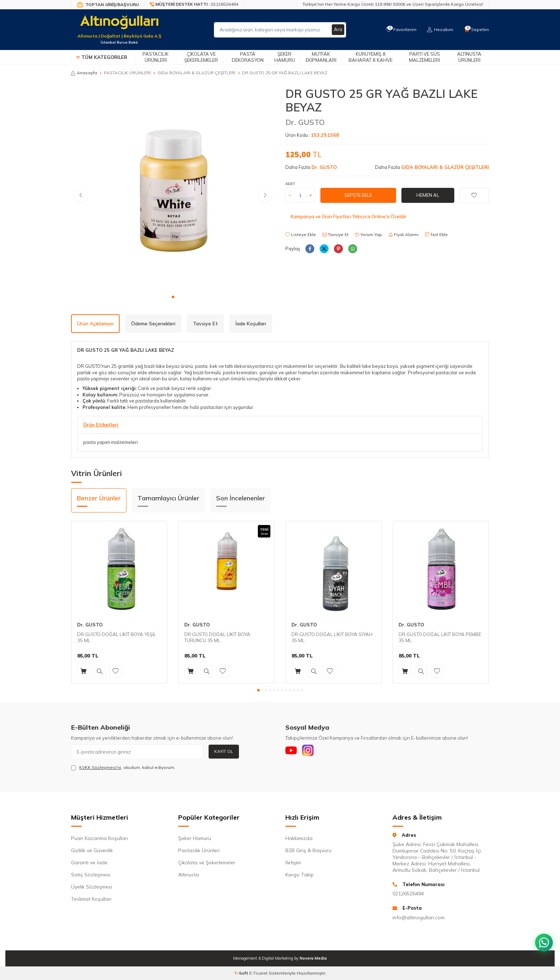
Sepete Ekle (358, 195)
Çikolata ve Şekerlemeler (201, 57)
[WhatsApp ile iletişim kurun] (542, 937)
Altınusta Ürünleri (469, 57)
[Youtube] (292, 752)
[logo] (119, 25)
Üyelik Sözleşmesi (92, 887)
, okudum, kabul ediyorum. (123, 767)
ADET (290, 184)
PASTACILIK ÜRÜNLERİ (127, 73)
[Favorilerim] (399, 30)
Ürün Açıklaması (95, 324)
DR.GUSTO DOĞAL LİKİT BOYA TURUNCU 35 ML (217, 637)
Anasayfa (84, 73)
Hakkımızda (299, 838)
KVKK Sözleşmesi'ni (100, 767)
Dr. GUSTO (305, 122)
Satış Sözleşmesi (91, 875)
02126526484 (408, 894)
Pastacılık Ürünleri (156, 57)
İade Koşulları (251, 324)
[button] (173, 297)
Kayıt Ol (224, 751)
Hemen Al (428, 195)
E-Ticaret (258, 973)
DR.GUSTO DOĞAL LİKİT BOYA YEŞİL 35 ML (117, 637)
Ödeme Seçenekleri (153, 324)
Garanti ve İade (89, 862)
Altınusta (189, 875)
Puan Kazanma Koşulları (99, 838)
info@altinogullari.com (419, 917)
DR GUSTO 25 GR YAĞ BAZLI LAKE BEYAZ (285, 73)
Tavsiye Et (336, 234)
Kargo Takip (299, 875)
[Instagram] (312, 752)
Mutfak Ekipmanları (321, 57)
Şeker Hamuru (285, 57)
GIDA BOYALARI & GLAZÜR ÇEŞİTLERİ (196, 73)
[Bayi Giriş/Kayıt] (108, 5)
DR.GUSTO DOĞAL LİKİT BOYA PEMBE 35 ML (440, 637)
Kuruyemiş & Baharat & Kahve (371, 57)
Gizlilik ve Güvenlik (92, 850)
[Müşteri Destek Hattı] (194, 5)
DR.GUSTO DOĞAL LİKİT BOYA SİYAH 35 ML (332, 637)
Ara (338, 30)
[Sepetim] (476, 30)
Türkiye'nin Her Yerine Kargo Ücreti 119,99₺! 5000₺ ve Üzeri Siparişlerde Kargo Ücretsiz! (393, 4)
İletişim (293, 862)
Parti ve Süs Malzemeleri (424, 57)
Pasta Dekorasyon (248, 57)
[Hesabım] (439, 30)
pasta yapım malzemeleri (111, 442)
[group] (173, 189)
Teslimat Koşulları (91, 899)
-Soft (242, 973)
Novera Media (313, 958)
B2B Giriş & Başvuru (308, 850)
